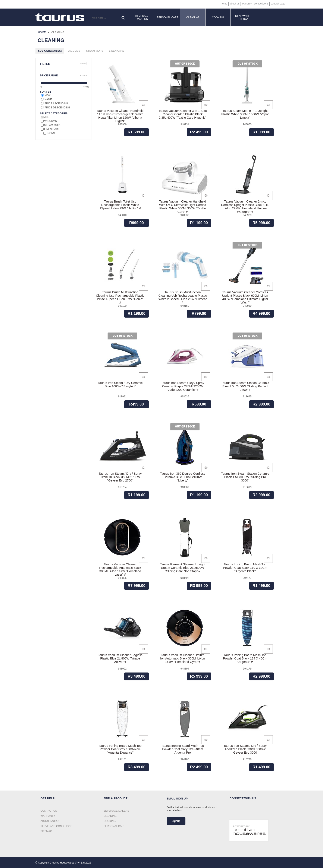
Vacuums (74, 51)
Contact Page (278, 4)
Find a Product (116, 798)
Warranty (247, 4)
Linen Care (117, 51)
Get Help (48, 798)
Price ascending (56, 104)
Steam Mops (95, 51)
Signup (176, 821)
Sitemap (46, 831)
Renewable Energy (243, 18)
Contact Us (49, 811)
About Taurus (51, 821)
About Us (235, 4)
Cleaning (193, 18)
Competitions (261, 4)
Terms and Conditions (57, 826)
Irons (51, 133)
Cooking (218, 18)
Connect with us (243, 798)
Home (224, 4)
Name (48, 99)
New (47, 95)
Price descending (57, 108)
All (46, 117)
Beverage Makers (142, 18)
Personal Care (168, 18)
